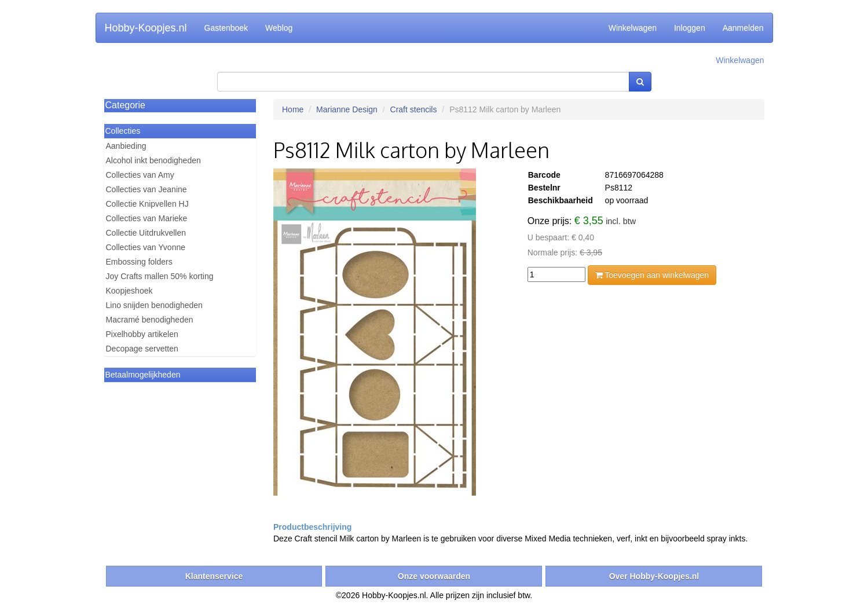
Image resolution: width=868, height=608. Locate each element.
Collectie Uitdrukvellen (146, 233)
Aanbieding (126, 146)
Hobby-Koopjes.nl (146, 28)
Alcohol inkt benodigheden (153, 160)
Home (293, 109)
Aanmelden (743, 28)
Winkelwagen (633, 28)
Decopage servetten (142, 349)
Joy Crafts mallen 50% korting (160, 276)
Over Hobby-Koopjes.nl (654, 576)
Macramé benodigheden (150, 320)
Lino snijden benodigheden (154, 305)
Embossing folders (139, 262)
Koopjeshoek (129, 291)
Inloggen (690, 28)
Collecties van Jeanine (147, 189)
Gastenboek (226, 28)
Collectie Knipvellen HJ (147, 204)
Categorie (125, 105)
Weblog (279, 28)
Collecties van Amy (140, 175)
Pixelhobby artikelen (142, 334)
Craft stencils (414, 109)
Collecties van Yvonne (146, 247)
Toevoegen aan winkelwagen (652, 275)
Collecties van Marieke (147, 218)
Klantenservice (214, 576)
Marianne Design (347, 109)
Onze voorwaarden (434, 576)
